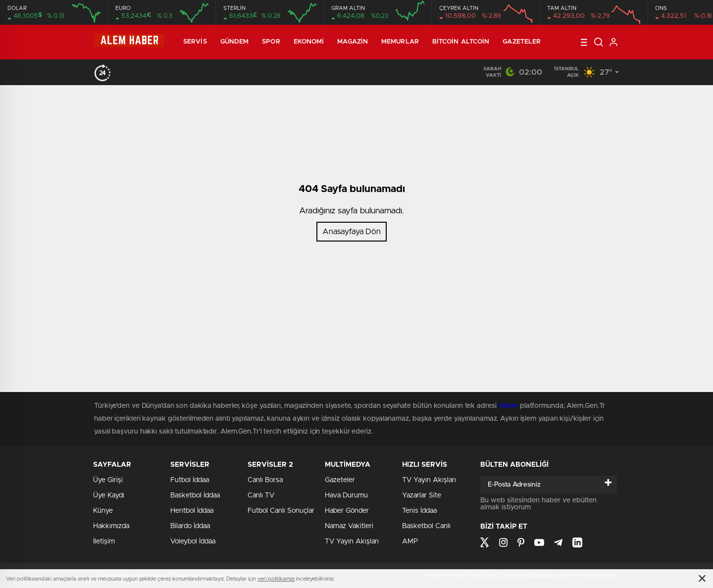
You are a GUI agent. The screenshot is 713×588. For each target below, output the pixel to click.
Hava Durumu (346, 495)
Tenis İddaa (419, 511)
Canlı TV (261, 495)
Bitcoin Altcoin (461, 42)
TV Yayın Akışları (352, 541)
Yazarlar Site (422, 495)
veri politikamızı (276, 579)
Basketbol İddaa (195, 495)
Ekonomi (309, 42)
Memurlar (400, 42)
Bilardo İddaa (190, 526)
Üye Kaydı (109, 495)
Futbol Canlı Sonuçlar (281, 511)
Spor (271, 42)
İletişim (104, 541)
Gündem (235, 42)
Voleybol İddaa (193, 541)
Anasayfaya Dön (352, 232)
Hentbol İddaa (192, 511)
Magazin (353, 42)
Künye (103, 511)
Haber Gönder (347, 511)
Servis (195, 42)
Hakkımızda (111, 526)
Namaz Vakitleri (349, 526)
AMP (410, 541)
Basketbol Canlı (426, 526)
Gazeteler (522, 42)
